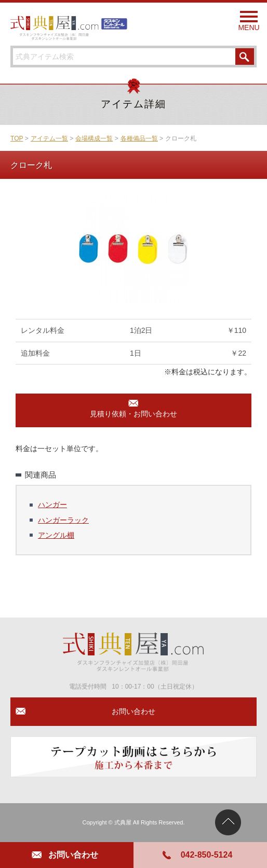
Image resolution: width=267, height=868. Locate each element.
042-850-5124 (207, 855)
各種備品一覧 (139, 138)
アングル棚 (56, 535)
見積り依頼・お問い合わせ (133, 414)
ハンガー (52, 505)
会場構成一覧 (94, 138)
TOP (17, 138)
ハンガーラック (63, 520)
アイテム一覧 (49, 138)
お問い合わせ (73, 855)
